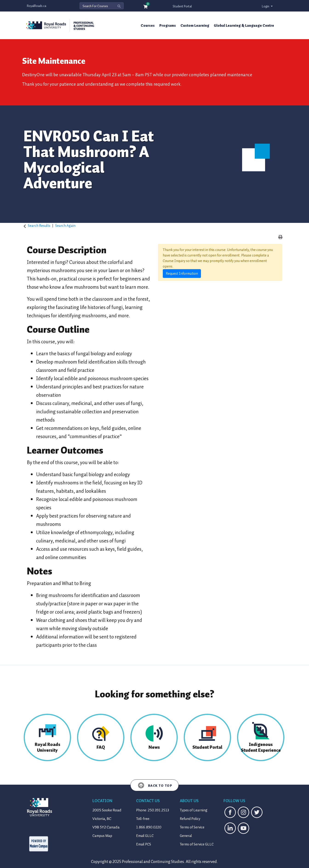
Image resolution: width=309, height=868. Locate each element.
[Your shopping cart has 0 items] (146, 7)
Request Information (182, 274)
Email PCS (144, 844)
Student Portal (182, 6)
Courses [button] (148, 26)
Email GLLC (145, 836)
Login (266, 6)
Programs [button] (168, 26)
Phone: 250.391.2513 (153, 810)
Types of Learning (194, 810)
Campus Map (102, 836)
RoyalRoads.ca (37, 6)
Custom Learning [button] (195, 26)
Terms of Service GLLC (197, 844)
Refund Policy (190, 819)
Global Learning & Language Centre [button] (244, 26)
